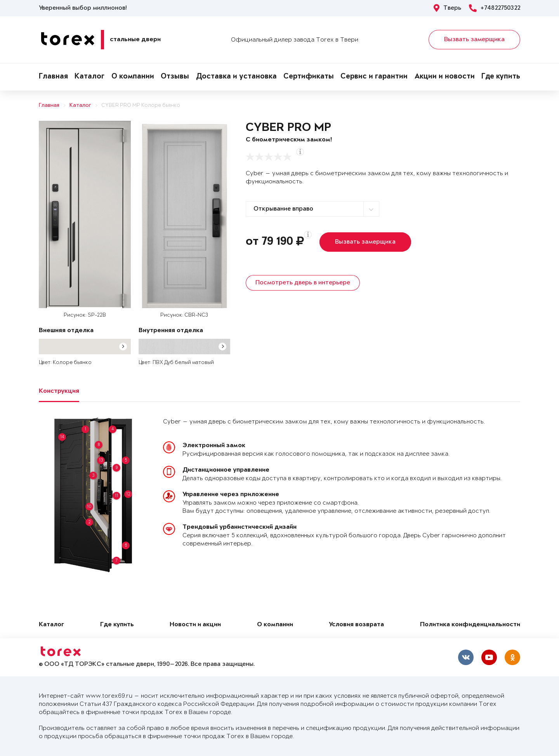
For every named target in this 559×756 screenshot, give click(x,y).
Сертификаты (309, 77)
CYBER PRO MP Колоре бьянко (141, 105)
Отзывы (175, 77)
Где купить (501, 77)
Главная (53, 77)
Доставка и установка (236, 77)
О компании (133, 77)
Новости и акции (195, 625)
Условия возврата (356, 625)
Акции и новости (445, 77)
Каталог (89, 77)
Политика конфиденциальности (470, 625)
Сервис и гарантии (374, 77)
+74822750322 (495, 8)
